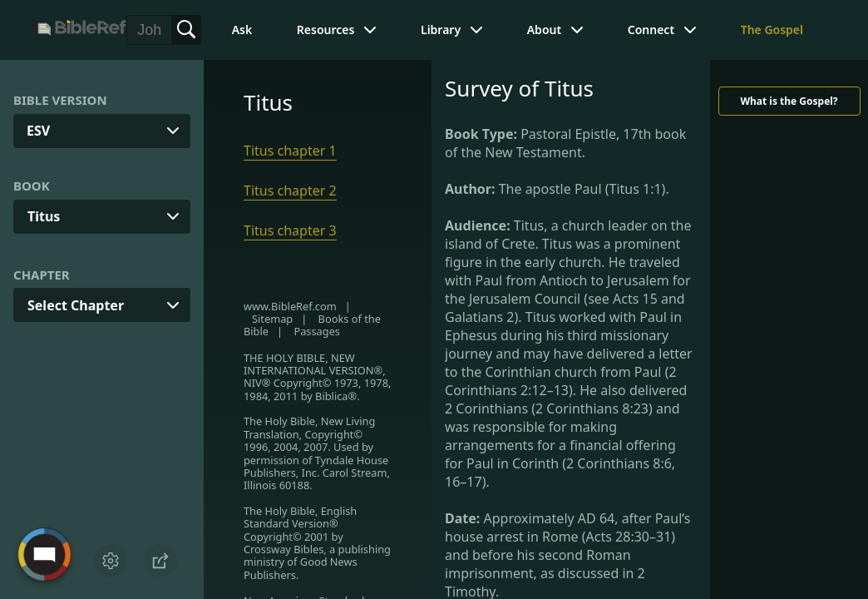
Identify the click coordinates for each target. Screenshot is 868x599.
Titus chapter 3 (290, 230)
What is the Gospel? (789, 101)
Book (32, 186)
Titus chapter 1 (290, 151)
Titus (44, 216)
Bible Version (60, 100)
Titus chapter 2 (290, 191)
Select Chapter (76, 305)
